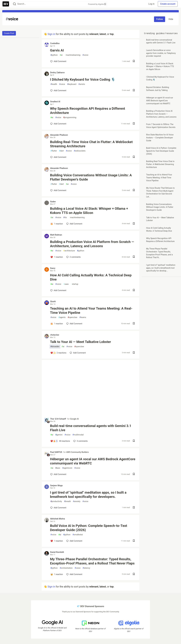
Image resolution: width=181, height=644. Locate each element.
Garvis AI (57, 50)
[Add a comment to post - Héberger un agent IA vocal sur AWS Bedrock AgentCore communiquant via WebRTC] (58, 474)
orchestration (66, 568)
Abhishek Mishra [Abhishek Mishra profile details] (58, 519)
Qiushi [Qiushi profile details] (53, 301)
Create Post (9, 33)
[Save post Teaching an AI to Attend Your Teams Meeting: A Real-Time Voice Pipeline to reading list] (134, 324)
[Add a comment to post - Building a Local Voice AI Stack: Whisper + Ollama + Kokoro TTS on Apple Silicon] (57, 224)
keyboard (72, 84)
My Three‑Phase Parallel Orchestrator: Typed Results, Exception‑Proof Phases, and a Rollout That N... (159, 253)
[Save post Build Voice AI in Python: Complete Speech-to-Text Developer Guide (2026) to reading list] (134, 541)
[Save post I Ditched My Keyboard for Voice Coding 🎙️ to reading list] (134, 91)
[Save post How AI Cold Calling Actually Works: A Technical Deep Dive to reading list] (134, 290)
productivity (56, 501)
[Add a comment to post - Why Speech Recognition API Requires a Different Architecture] (58, 124)
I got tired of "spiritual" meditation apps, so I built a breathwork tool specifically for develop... (161, 268)
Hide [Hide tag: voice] (171, 19)
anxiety (77, 501)
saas (66, 284)
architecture (69, 251)
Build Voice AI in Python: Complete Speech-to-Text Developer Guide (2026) (89, 528)
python (54, 55)
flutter (54, 151)
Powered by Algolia (97, 4)
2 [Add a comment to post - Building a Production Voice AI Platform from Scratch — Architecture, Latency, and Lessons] (73, 257)
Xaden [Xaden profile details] (53, 202)
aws (58, 468)
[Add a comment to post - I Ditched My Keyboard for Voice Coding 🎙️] (58, 90)
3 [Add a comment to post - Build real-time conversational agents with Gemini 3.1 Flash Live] (80, 441)
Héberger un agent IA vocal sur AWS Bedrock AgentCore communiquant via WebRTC (93, 461)
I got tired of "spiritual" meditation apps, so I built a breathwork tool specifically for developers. (88, 495)
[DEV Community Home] (6, 4)
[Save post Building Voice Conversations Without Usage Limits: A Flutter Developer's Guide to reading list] (134, 190)
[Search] (14, 4)
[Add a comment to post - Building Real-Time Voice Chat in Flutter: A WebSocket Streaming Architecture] (58, 157)
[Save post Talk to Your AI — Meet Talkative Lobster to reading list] (134, 353)
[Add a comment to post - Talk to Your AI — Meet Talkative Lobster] (58, 353)
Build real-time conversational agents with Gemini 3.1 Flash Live (91, 428)
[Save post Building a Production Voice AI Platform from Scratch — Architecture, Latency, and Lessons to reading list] (134, 257)
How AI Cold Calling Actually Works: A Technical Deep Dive (91, 277)
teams (83, 317)
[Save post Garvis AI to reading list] (134, 61)
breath (67, 501)
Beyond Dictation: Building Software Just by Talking (158, 89)
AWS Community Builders (77, 452)
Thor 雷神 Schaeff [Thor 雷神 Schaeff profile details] (58, 419)
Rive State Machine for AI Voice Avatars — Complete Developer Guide (160, 138)
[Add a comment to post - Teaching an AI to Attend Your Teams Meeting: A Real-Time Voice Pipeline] (57, 324)
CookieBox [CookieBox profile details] (55, 43)
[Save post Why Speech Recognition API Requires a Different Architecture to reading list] (134, 124)
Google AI (74, 419)
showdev (55, 347)
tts (65, 217)
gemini (59, 435)
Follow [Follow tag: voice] (160, 19)
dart (61, 151)
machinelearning (73, 55)
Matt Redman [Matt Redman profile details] (56, 235)
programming (70, 117)
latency (86, 568)
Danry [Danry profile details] (53, 268)
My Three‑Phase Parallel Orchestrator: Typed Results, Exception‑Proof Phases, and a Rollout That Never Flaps (92, 561)
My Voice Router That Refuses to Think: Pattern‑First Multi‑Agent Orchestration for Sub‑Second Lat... (160, 192)
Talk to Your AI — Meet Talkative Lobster (81, 342)
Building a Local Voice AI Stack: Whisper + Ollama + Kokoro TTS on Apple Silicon (89, 211)
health (54, 84)
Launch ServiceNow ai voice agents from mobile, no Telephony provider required (161, 53)
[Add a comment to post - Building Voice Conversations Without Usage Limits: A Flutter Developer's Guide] (58, 190)
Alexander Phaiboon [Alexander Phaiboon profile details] (59, 135)
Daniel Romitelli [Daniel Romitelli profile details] (57, 552)
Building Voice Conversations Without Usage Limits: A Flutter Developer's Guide (91, 177)
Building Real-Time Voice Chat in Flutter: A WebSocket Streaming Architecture (91, 144)
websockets (80, 151)
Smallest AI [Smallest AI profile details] (55, 102)
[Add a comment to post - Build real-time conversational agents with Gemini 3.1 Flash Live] (60, 441)
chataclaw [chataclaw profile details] (55, 335)
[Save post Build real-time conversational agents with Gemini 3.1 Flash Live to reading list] (134, 441)
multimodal (78, 435)
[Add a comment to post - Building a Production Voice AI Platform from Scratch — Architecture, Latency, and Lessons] (57, 257)
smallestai (78, 535)
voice (85, 55)
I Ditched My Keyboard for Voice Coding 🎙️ (83, 80)
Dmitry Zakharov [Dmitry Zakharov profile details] (57, 73)
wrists (82, 84)
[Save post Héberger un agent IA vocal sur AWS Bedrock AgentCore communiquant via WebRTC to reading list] (134, 474)
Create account (168, 4)
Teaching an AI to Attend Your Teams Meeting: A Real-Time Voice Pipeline (91, 311)
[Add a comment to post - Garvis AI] (58, 61)
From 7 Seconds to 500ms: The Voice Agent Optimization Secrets (161, 126)
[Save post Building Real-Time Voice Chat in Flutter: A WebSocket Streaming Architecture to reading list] (134, 157)
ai (61, 55)
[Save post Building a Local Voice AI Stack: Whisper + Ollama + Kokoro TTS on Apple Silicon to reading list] (134, 224)
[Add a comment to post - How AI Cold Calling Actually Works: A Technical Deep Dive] (58, 290)
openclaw (73, 317)
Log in (151, 4)
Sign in (51, 34)
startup (74, 284)
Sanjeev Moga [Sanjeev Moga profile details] (56, 485)
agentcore (67, 468)
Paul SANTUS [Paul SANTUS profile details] (56, 452)
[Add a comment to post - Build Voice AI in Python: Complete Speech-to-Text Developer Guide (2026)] (57, 541)
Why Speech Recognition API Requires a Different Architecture (88, 111)
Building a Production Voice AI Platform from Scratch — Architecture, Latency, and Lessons (92, 244)
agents (62, 317)
